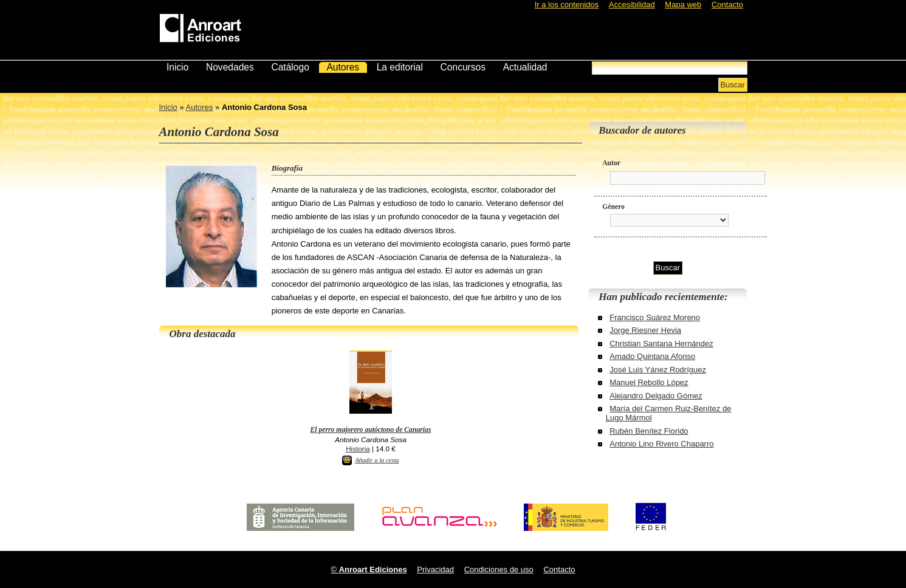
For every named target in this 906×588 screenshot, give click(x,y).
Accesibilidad (632, 5)
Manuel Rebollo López (649, 382)
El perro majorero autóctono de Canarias (370, 430)
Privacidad (435, 569)
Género (613, 207)
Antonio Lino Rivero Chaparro (661, 444)
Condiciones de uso (499, 569)
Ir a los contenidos (567, 5)
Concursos (463, 67)
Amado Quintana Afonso (652, 356)
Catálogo (290, 67)
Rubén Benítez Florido (649, 431)
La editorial (400, 67)
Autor (611, 163)
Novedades (230, 67)
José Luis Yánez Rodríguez (658, 370)
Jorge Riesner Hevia (645, 330)
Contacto (727, 5)
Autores (343, 67)
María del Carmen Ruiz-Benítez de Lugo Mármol (669, 413)
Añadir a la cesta (377, 460)
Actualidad (525, 67)
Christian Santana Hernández (661, 344)
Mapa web (683, 5)
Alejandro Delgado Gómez (656, 396)
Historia (358, 449)
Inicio (177, 67)
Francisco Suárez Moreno (655, 317)
